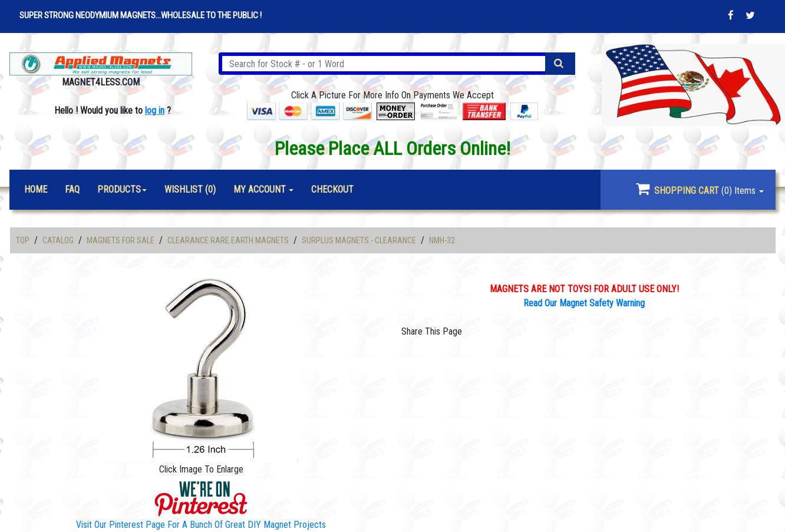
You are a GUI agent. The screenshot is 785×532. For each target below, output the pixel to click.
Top (23, 240)
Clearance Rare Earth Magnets (228, 240)
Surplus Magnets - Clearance (359, 240)
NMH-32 (442, 240)
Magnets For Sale (121, 240)
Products (119, 189)
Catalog (58, 240)
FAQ (72, 189)
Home (36, 189)
